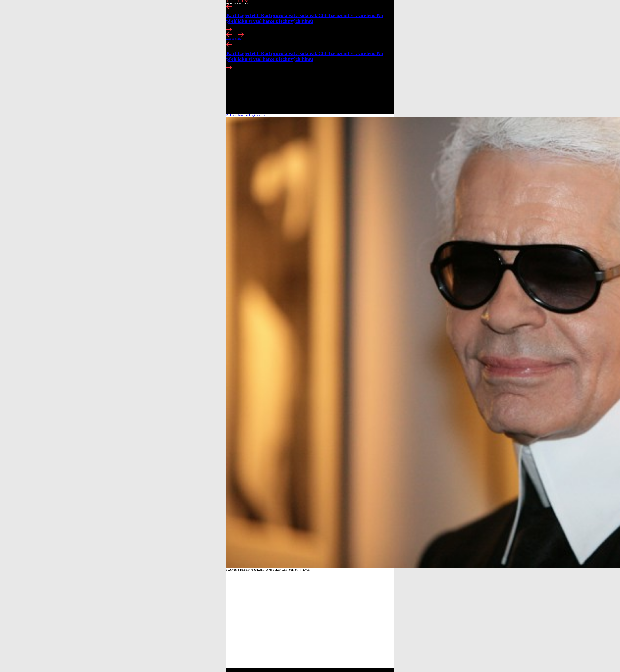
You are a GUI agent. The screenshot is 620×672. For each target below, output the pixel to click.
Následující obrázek (255, 115)
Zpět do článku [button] (234, 39)
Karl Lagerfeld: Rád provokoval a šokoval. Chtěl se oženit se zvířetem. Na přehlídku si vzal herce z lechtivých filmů (305, 18)
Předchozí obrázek (236, 115)
